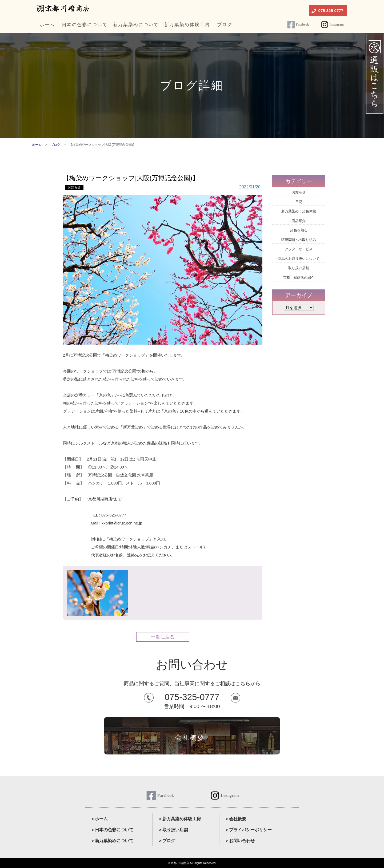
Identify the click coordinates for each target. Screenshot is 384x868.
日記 (299, 202)
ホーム (37, 145)
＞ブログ (167, 841)
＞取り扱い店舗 (173, 830)
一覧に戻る (163, 637)
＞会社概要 (235, 819)
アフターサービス (299, 249)
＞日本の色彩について (112, 830)
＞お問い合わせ (240, 841)
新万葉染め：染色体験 (299, 211)
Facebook (302, 25)
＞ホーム (99, 819)
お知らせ (74, 187)
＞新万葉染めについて (112, 841)
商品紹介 (299, 221)
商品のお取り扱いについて (299, 259)
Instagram (336, 25)
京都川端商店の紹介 (299, 278)
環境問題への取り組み (299, 240)
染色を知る (299, 230)
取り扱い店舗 (299, 268)
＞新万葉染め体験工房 (179, 819)
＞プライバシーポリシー (248, 830)
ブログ (55, 145)
